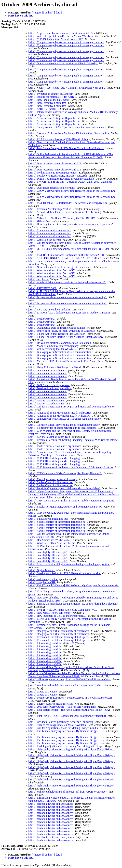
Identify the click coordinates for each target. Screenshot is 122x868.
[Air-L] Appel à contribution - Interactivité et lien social (59, 33)
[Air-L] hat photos (39, 279)
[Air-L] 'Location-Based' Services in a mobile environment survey (64, 425)
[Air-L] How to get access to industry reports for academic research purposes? (71, 224)
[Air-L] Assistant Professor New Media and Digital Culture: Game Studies (69, 133)
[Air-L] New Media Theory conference (50, 613)
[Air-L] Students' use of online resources (51, 482)
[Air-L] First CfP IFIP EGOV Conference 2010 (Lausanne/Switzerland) (67, 716)
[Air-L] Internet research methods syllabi (51, 704)
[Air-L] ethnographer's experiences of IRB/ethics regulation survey (65, 419)
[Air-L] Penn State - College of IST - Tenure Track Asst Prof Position (66, 148)
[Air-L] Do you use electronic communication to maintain (60, 343)
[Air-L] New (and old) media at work (49, 100)
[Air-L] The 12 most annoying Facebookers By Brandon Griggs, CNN (67, 731)
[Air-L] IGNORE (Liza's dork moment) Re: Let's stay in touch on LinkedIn (69, 313)
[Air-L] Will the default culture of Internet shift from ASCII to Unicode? (68, 792)
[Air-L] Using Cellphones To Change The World (55, 367)
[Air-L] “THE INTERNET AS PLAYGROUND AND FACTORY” (65, 258)
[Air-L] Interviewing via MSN (45, 643)
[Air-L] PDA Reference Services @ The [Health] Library (60, 139)
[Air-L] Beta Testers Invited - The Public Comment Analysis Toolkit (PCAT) (70, 710)
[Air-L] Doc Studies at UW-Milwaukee (50, 540)
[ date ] (58, 13)
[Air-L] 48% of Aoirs (40, 221)
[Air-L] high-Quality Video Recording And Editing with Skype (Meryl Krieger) (72, 749)
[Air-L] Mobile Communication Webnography (54, 346)
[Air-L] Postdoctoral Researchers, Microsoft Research (58, 176)
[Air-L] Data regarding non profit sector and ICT (55, 163)
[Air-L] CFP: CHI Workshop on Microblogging (54, 458)
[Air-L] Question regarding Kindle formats (52, 188)
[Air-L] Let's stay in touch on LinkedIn (50, 310)
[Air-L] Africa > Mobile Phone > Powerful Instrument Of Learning (65, 212)
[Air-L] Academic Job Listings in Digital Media (55, 118)
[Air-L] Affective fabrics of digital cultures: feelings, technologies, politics (69, 564)
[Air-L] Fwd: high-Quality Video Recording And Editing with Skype (66, 746)
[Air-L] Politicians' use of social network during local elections (63, 428)
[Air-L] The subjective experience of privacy (53, 479)
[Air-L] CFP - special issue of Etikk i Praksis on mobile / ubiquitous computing (72, 501)
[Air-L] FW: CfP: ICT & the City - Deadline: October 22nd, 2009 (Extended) (70, 182)
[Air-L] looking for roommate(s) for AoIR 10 (53, 97)
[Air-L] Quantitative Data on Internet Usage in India (57, 328)
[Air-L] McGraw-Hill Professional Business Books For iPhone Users (66, 361)
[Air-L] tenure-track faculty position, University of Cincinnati (62, 331)
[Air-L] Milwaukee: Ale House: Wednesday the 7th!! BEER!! (62, 218)
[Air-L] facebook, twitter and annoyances (51, 804)
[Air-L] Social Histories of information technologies (57, 522)
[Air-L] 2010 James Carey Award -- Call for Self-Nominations (62, 707)
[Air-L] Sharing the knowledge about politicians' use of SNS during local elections (73, 604)
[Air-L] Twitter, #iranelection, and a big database (55, 446)
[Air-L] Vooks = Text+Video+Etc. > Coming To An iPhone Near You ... (67, 88)
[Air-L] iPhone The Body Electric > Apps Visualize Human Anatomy (66, 337)
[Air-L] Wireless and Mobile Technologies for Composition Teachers (66, 685)
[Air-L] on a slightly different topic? (48, 552)
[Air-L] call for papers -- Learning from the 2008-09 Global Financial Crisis (70, 679)
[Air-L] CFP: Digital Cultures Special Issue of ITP (56, 39)
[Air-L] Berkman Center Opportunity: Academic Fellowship (61, 722)
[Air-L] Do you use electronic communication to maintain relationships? (68, 297)
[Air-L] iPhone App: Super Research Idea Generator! (57, 334)
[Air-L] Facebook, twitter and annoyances (51, 837)
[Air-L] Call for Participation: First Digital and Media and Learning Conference (72, 407)
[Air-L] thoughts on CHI (42, 582)
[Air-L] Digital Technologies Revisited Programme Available (62, 179)
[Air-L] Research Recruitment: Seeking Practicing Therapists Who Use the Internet (74, 440)
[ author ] (48, 13)
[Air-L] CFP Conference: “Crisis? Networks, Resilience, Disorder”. (65, 473)
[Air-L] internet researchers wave (47, 400)
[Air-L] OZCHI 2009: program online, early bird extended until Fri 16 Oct (69, 249)
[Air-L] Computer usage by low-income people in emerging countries (66, 42)
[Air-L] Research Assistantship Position (50, 209)
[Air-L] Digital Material (42, 570)
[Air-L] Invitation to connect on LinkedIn (51, 94)
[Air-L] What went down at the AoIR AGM (52, 270)
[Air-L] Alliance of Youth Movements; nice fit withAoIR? (60, 413)
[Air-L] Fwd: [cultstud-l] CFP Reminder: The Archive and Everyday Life (68, 203)
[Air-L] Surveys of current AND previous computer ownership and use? (67, 127)
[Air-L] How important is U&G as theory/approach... (57, 616)
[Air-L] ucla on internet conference (48, 370)
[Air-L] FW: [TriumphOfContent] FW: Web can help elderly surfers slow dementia (73, 585)
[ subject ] (37, 13)
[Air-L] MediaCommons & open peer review (53, 173)
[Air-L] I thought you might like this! (49, 519)
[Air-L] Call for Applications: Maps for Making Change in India (63, 728)
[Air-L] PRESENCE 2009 (43, 288)
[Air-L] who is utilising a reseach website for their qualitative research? (67, 282)
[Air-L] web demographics (43, 579)
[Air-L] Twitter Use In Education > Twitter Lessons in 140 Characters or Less (71, 698)
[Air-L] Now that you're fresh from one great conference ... (61, 267)
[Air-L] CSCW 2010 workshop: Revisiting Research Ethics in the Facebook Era (72, 191)
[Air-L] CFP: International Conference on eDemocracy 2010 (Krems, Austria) (71, 467)
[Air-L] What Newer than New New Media (52, 543)
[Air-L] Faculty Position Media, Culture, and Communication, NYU (66, 507)
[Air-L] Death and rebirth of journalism (50, 388)
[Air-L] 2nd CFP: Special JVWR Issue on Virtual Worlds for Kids (64, 36)
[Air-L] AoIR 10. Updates (43, 109)
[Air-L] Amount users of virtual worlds (50, 230)
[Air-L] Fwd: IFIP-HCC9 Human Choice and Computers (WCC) (64, 610)
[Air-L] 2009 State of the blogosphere (49, 385)
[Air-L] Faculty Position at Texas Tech (49, 437)
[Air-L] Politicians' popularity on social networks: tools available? (64, 488)
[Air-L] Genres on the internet (45, 240)
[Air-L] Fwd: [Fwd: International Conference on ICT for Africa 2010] (66, 255)
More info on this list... (21, 16)
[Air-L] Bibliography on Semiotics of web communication (60, 352)
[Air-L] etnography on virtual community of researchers (59, 631)
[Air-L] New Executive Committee (48, 103)
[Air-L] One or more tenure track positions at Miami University (63, 63)
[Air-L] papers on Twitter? (43, 692)
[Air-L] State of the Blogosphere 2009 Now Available (58, 725)
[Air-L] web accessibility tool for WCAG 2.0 (53, 349)
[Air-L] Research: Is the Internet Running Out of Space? (59, 637)
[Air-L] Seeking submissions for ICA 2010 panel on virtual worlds (65, 573)
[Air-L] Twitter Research (42, 319)
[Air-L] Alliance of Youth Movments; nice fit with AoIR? (60, 416)
